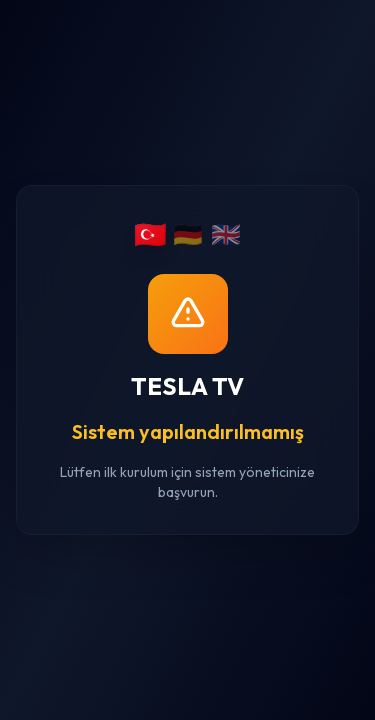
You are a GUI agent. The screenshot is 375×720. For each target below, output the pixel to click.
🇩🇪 (188, 234)
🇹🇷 (149, 234)
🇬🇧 (226, 234)
